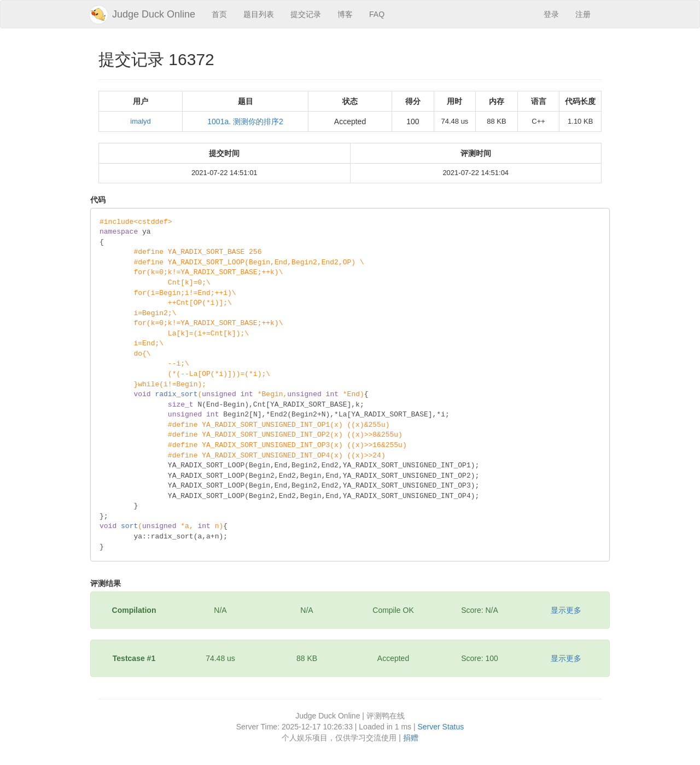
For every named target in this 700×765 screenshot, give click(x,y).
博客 (345, 14)
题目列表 (259, 14)
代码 (98, 200)
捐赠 (411, 738)
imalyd (141, 121)
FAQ (377, 14)
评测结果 (106, 583)
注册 (583, 14)
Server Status (441, 727)
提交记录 (306, 14)
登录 (551, 14)
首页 (219, 14)
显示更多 (566, 610)
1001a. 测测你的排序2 (245, 121)
